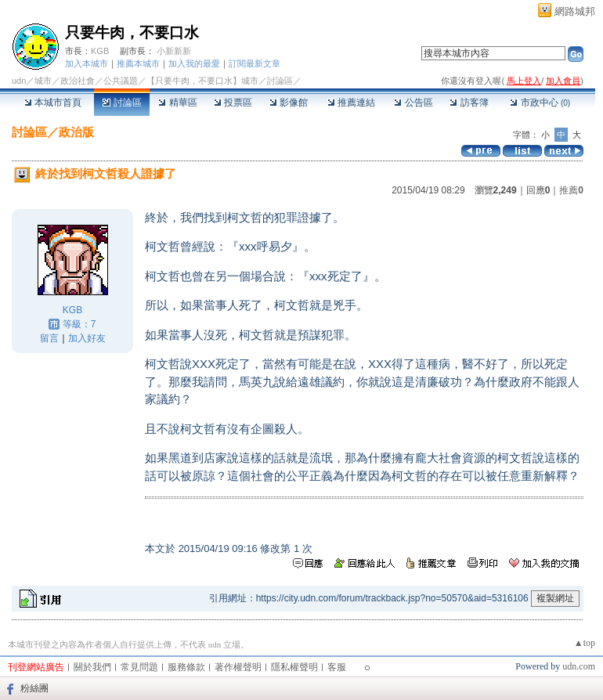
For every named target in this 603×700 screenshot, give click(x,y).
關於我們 (92, 667)
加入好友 (87, 338)
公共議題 (121, 81)
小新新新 (174, 51)
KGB (100, 51)
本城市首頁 (53, 103)
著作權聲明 (238, 667)
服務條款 (186, 667)
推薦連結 (351, 103)
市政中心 (540, 103)
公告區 (413, 103)
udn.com (579, 666)
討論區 (122, 103)
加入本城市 (87, 63)
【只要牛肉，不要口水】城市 (202, 81)
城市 (43, 81)
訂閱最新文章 (255, 63)
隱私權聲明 (294, 667)
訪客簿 (469, 103)
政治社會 (78, 81)
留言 (49, 338)
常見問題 (139, 667)
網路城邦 (575, 11)
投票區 (233, 103)
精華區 (177, 103)
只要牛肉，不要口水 (132, 32)
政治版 (76, 132)
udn (19, 81)
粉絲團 (34, 688)
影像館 (289, 103)
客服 (337, 667)
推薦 (571, 190)
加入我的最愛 (194, 63)
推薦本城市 (138, 63)
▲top (585, 643)
